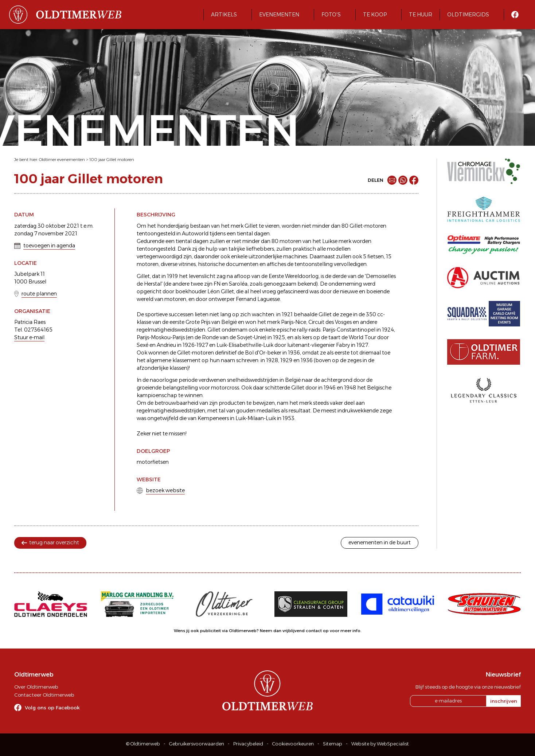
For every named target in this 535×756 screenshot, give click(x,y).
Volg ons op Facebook (52, 708)
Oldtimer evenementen (62, 160)
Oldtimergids (468, 15)
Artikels (224, 15)
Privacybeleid (248, 744)
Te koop (375, 15)
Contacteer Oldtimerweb (44, 695)
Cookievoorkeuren (293, 744)
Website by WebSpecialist (380, 744)
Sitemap (333, 744)
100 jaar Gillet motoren (112, 160)
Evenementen (279, 15)
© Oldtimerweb (143, 744)
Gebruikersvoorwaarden (197, 744)
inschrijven (504, 701)
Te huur (421, 15)
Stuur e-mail (29, 337)
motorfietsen (153, 462)
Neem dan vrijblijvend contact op (294, 631)
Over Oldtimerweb (36, 687)
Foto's (331, 15)
